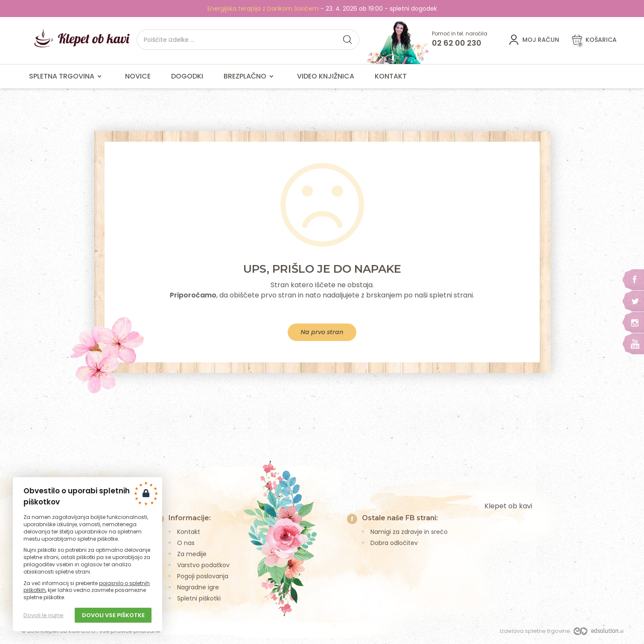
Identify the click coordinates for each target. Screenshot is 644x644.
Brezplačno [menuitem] (250, 76)
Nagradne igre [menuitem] (198, 587)
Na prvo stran (322, 332)
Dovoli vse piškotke (113, 615)
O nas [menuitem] (186, 543)
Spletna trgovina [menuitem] (67, 76)
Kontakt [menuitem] (391, 76)
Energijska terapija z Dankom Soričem (263, 9)
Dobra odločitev (394, 543)
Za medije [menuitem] (192, 554)
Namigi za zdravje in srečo (409, 532)
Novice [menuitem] (138, 76)
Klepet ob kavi (508, 506)
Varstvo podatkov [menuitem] (203, 565)
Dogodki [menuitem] (187, 76)
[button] (347, 40)
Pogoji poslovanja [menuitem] (203, 576)
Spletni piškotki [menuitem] (199, 598)
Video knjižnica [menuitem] (326, 76)
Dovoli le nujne (44, 615)
